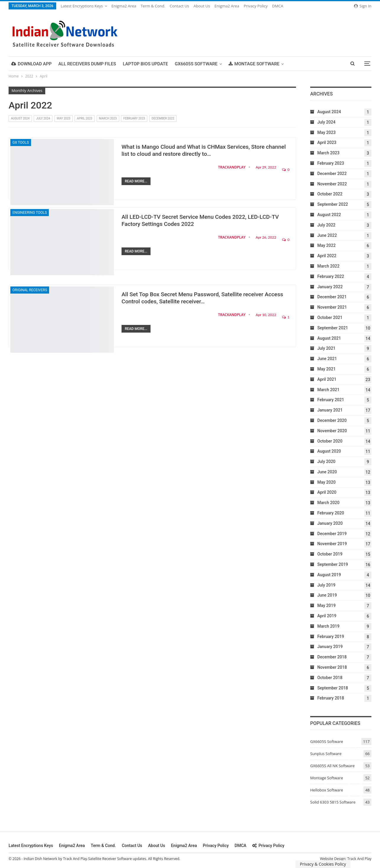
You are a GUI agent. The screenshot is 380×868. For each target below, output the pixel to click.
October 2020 (330, 441)
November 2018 (332, 667)
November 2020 (332, 431)
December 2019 (332, 534)
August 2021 (329, 338)
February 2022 (331, 276)
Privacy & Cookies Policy (323, 864)
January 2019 (330, 647)
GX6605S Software (196, 64)
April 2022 (327, 256)
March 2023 (108, 118)
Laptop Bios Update (145, 64)
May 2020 (326, 482)
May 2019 (326, 605)
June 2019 (327, 595)
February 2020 (331, 513)
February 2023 (134, 118)
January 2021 (330, 410)
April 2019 (327, 616)
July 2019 (326, 585)
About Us (202, 6)
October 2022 (330, 194)
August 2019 (329, 575)
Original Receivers (30, 290)
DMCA (278, 6)
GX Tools (21, 142)
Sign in (363, 6)
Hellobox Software (327, 790)
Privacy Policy (256, 6)
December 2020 (332, 420)
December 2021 (332, 297)
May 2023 (64, 118)
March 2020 (328, 503)
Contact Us (180, 6)
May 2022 (326, 245)
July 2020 (326, 461)
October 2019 (330, 554)
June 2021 (327, 359)
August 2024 (20, 118)
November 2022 (332, 184)
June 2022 (327, 235)
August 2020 (329, 451)
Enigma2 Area (124, 6)
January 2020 (330, 523)
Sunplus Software (326, 754)
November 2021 (332, 307)
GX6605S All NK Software (332, 766)
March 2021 (328, 390)
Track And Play (359, 859)
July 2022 (326, 225)
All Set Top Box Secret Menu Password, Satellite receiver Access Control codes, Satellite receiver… (202, 298)
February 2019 (331, 637)
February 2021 (331, 400)
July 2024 (43, 118)
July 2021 (326, 348)
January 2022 (330, 287)
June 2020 (327, 472)
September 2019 (333, 564)
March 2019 (328, 626)
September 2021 (333, 328)
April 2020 (327, 492)
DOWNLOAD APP (31, 64)
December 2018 (332, 657)
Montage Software (254, 64)
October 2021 (330, 318)
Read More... (136, 181)
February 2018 (331, 698)
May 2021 (326, 369)
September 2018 (333, 688)
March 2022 (328, 266)
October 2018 (330, 678)
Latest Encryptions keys (82, 6)
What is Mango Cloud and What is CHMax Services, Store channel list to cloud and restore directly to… (204, 150)
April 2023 (85, 118)
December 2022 (163, 118)
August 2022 (329, 215)
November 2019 (332, 544)
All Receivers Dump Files (87, 64)
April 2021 (327, 379)
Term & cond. (153, 6)
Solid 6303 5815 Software (333, 802)
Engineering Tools (30, 213)
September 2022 (333, 204)
